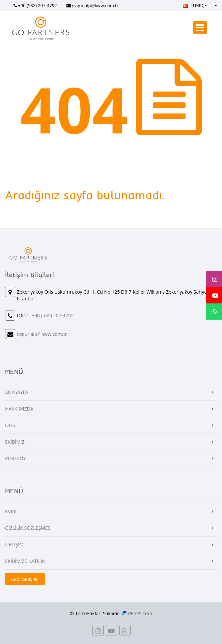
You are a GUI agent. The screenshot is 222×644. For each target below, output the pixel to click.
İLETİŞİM (14, 544)
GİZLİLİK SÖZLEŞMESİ (28, 528)
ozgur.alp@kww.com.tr (95, 5)
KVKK (11, 511)
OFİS (10, 425)
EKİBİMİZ (15, 442)
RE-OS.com (140, 613)
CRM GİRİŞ (24, 579)
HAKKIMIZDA (19, 409)
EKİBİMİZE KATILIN (25, 561)
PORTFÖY (16, 458)
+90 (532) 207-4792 (37, 5)
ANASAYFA (17, 392)
